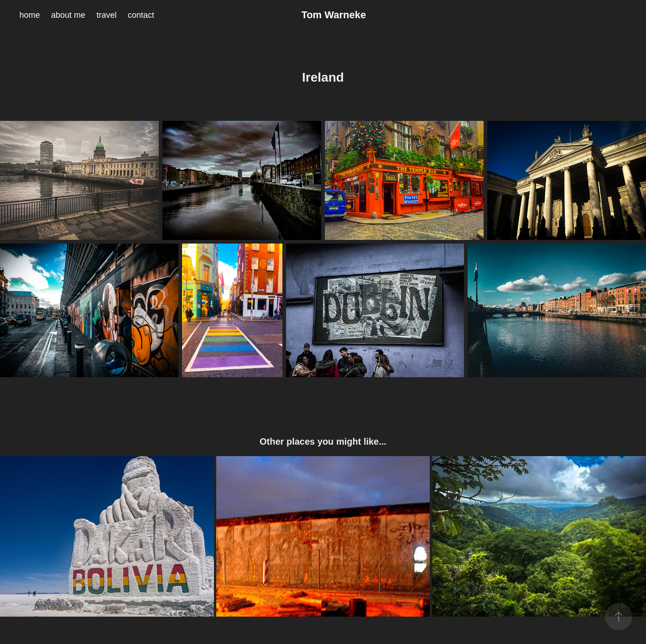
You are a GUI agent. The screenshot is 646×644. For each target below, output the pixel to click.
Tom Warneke (333, 15)
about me (68, 15)
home (29, 15)
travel (106, 15)
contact (141, 15)
